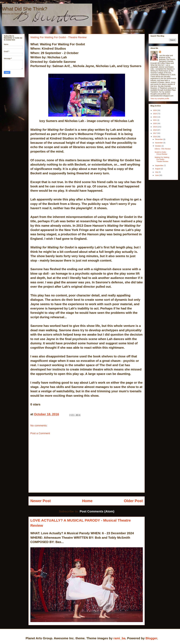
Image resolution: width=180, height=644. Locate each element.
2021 (155, 120)
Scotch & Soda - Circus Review (161, 153)
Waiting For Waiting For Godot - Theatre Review (162, 159)
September (159, 165)
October (158, 146)
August (158, 169)
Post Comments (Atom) (97, 511)
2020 (155, 123)
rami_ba (119, 638)
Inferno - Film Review (163, 149)
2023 (155, 114)
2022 (155, 117)
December (159, 139)
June (157, 175)
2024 (155, 110)
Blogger (151, 638)
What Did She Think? (25, 9)
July (157, 172)
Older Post (133, 501)
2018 (155, 130)
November (159, 143)
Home (87, 501)
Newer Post (41, 501)
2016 (155, 137)
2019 (155, 127)
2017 (155, 133)
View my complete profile (160, 98)
